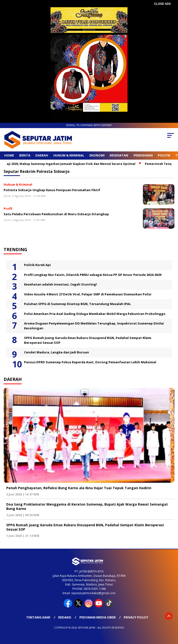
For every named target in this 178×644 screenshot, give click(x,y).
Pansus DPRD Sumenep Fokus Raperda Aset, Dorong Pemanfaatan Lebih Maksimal (90, 362)
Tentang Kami (38, 617)
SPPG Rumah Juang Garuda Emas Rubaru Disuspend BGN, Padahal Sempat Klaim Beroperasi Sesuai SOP (88, 340)
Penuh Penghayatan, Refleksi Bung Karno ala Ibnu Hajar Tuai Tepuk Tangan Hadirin (79, 488)
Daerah (42, 155)
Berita (25, 155)
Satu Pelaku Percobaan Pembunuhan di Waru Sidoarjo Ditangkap (56, 214)
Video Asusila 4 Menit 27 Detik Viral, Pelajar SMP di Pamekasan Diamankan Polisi (88, 294)
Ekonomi (97, 155)
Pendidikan (143, 155)
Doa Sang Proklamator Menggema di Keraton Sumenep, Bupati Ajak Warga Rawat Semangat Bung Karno (87, 506)
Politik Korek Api (37, 265)
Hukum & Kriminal (69, 155)
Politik (164, 155)
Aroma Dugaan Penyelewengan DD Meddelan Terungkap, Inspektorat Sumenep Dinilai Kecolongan (94, 326)
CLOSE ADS (162, 4)
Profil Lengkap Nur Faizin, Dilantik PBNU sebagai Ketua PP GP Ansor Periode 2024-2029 (93, 275)
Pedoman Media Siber (98, 617)
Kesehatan (119, 155)
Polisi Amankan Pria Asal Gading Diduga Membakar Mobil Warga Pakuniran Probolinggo (95, 314)
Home (9, 155)
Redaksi (65, 617)
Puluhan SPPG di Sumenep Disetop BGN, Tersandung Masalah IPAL (77, 304)
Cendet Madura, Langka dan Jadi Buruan (57, 352)
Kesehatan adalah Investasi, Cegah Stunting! (60, 284)
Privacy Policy (136, 617)
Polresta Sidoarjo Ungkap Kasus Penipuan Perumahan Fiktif (52, 190)
